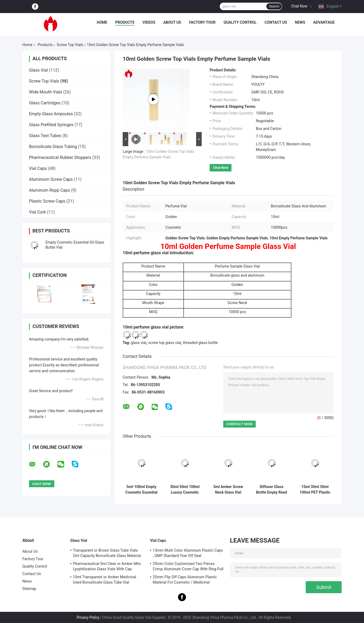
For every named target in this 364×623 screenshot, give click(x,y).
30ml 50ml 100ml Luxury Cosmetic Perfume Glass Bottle (185, 490)
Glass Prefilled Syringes (51, 125)
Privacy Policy (88, 617)
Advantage (324, 22)
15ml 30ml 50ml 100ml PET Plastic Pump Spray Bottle (315, 490)
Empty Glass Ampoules (51, 114)
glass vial (139, 343)
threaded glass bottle (200, 343)
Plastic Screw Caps (47, 201)
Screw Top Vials (70, 45)
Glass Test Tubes (45, 136)
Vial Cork (38, 212)
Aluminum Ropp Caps (49, 190)
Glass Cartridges (45, 103)
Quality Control (240, 22)
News (300, 22)
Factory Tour (202, 22)
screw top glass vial (164, 343)
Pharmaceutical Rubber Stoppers (60, 157)
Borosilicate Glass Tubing (53, 147)
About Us (172, 22)
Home (102, 22)
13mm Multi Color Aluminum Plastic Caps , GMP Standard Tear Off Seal (188, 553)
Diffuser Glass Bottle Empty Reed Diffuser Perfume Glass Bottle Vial (271, 490)
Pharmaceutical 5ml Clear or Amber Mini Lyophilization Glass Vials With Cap (107, 566)
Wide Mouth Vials (45, 92)
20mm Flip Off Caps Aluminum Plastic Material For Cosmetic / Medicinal (185, 580)
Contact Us (276, 22)
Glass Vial (38, 70)
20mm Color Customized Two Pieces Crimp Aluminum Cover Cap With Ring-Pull (188, 566)
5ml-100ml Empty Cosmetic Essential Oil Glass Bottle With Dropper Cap (141, 490)
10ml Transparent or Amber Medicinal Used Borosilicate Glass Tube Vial (105, 580)
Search (274, 6)
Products (125, 22)
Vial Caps (38, 168)
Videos (149, 22)
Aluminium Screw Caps (51, 179)
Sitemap (29, 589)
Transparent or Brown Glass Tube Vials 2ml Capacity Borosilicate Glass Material (107, 553)
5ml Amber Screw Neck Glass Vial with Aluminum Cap (228, 490)
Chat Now (299, 6)
